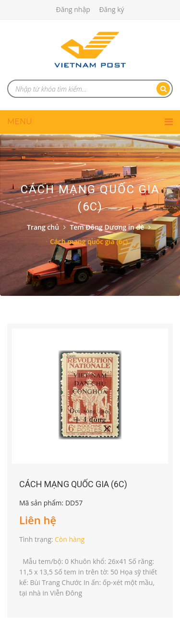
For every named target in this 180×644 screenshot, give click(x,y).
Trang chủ (43, 227)
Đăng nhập (73, 9)
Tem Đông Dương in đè (107, 227)
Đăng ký (111, 9)
